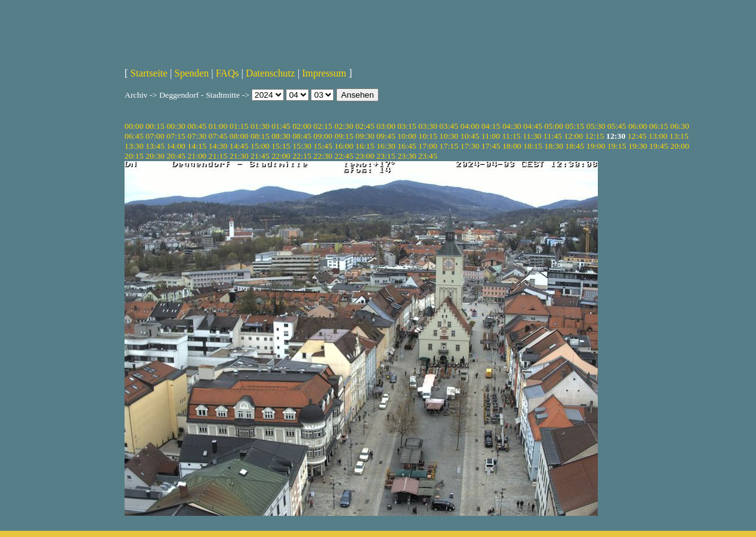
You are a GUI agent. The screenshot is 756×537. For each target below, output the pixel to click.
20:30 (155, 156)
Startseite (149, 73)
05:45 (617, 126)
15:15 (281, 146)
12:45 (637, 136)
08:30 (281, 136)
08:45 (302, 136)
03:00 (385, 126)
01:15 (239, 126)
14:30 (218, 146)
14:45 (239, 146)
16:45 (407, 146)
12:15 (595, 136)
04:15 (491, 126)
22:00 (281, 156)
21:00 (197, 156)
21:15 (218, 156)
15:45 (323, 146)
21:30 (239, 156)
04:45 (532, 126)
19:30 (638, 146)
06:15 (659, 126)
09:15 (344, 136)
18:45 (575, 146)
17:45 (491, 146)
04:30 (512, 126)
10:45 (470, 136)
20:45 (176, 156)
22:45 (344, 156)
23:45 (428, 156)
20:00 (679, 146)
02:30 (344, 126)
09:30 (365, 136)
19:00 (595, 146)
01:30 (260, 126)
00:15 (155, 126)
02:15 (323, 126)
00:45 (197, 126)
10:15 (428, 136)
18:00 (512, 146)
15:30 (302, 146)
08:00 (239, 136)
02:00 (302, 126)
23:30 (407, 156)
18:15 (532, 146)
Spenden (191, 73)
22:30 (323, 156)
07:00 (155, 136)
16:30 (385, 146)
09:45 (385, 136)
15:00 (260, 146)
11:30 (532, 136)
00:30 (176, 126)
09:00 (323, 136)
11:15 (511, 136)
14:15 (197, 146)
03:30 (428, 126)
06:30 (679, 126)
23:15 (385, 156)
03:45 (449, 126)
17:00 (428, 146)
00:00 (134, 126)
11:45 (553, 136)
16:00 (344, 146)
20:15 (134, 156)
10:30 (449, 136)
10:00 (407, 136)
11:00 (491, 136)
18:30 (554, 146)
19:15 (617, 146)
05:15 (575, 126)
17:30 (470, 146)
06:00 (638, 126)
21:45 (260, 156)
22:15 (302, 156)
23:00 (365, 156)
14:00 (176, 146)
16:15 (365, 146)
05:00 (554, 126)
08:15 (260, 136)
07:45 (218, 136)
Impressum (324, 73)
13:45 (155, 146)
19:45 (659, 146)
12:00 (574, 136)
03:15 (407, 126)
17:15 (449, 146)
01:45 (281, 126)
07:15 (176, 136)
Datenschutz (271, 73)
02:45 (365, 126)
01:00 (218, 126)
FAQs (227, 73)
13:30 (134, 146)
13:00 (658, 136)
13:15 (679, 136)
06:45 (134, 136)
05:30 (595, 126)
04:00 (470, 126)
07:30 (197, 136)
